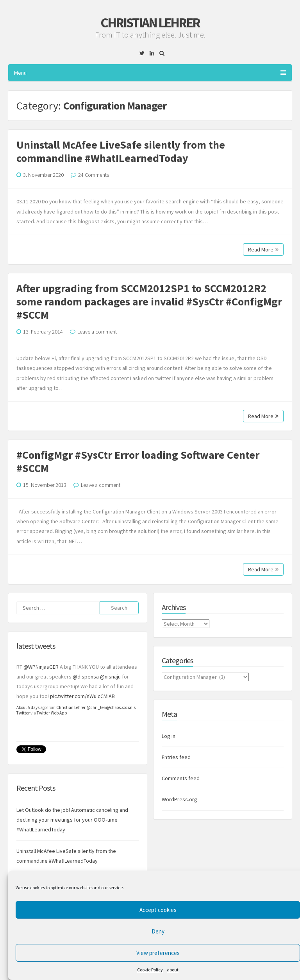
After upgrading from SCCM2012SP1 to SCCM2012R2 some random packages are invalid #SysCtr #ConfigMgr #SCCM (149, 302)
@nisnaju (110, 677)
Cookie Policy (150, 970)
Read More (263, 249)
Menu (150, 73)
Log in (169, 736)
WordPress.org (179, 799)
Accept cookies (158, 910)
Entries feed (176, 757)
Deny (158, 931)
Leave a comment (97, 332)
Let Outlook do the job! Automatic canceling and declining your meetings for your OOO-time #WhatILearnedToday (72, 820)
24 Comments (94, 175)
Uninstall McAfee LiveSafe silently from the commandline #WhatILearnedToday (121, 151)
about (173, 970)
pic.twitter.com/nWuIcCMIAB (82, 696)
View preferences (158, 953)
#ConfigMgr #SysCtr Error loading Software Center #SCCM (138, 461)
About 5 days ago (31, 707)
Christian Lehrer (150, 23)
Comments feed (181, 778)
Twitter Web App (52, 713)
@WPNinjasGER (41, 667)
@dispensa (86, 677)
